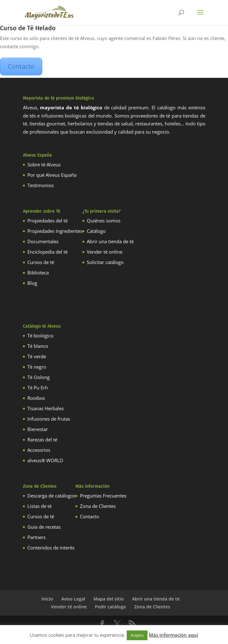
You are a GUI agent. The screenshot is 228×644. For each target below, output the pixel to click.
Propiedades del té (47, 221)
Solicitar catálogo (105, 262)
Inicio (47, 599)
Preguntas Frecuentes (103, 496)
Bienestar (38, 429)
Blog (32, 283)
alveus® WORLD (45, 460)
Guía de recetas (44, 527)
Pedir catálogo (111, 607)
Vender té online (105, 252)
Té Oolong (39, 377)
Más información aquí (173, 635)
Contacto (21, 66)
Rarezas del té (42, 440)
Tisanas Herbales (46, 408)
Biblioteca (38, 273)
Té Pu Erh (38, 388)
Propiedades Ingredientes (55, 231)
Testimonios (41, 185)
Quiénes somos (104, 221)
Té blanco (38, 346)
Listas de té (39, 506)
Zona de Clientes (98, 506)
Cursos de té (41, 262)
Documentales (43, 241)
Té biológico (40, 336)
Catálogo (96, 231)
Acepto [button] (137, 635)
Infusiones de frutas (49, 419)
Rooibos (36, 398)
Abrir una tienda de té (110, 241)
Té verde (37, 356)
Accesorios (39, 450)
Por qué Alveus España (52, 175)
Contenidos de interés (51, 548)
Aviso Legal (73, 599)
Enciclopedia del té (47, 252)
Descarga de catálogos (51, 496)
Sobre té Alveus (44, 164)
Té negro (37, 367)
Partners (36, 537)
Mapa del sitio (109, 599)
